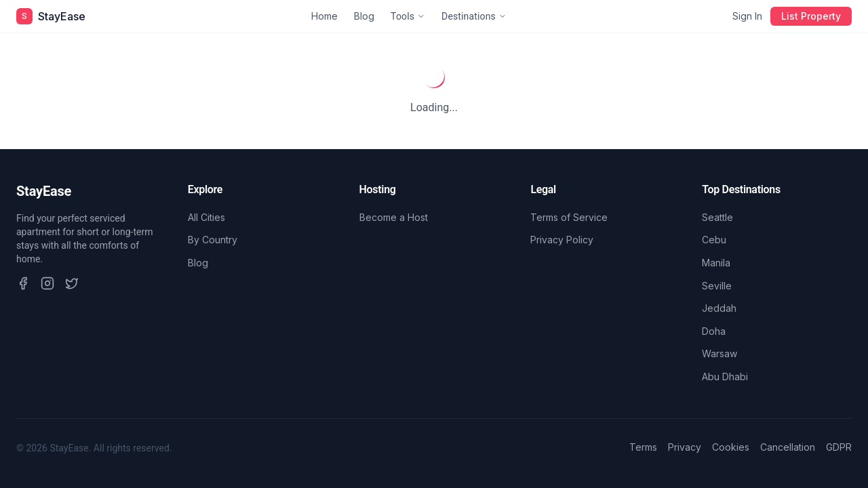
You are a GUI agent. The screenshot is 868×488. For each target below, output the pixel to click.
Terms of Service (569, 217)
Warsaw (719, 353)
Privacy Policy (562, 240)
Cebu (714, 240)
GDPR (839, 447)
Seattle (717, 217)
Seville (717, 286)
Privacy (685, 447)
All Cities (206, 217)
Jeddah (719, 308)
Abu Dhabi (725, 377)
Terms (643, 447)
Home (324, 16)
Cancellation (788, 447)
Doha (714, 331)
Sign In (747, 16)
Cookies (731, 447)
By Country (213, 240)
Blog (364, 16)
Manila (716, 263)
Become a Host (394, 217)
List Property (811, 16)
